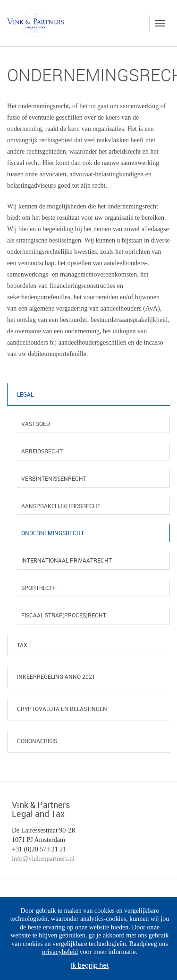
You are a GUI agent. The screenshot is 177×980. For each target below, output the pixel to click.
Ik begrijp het (90, 965)
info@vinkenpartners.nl (43, 859)
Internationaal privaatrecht (67, 560)
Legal (25, 394)
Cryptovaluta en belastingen (62, 709)
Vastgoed (36, 424)
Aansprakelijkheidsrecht (61, 506)
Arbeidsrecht (42, 451)
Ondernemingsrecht (53, 533)
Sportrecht (39, 588)
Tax (22, 645)
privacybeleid (60, 952)
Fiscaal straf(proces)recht (64, 615)
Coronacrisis (37, 741)
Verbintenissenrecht (54, 478)
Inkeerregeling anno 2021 (56, 676)
